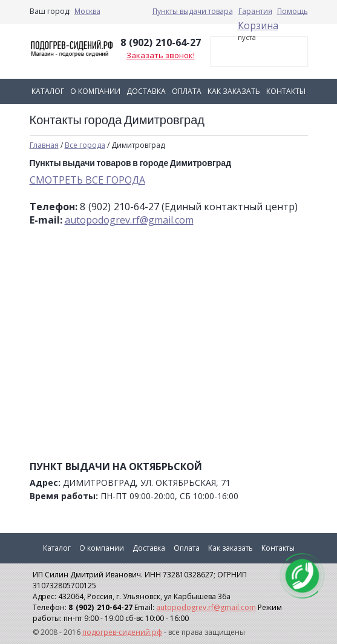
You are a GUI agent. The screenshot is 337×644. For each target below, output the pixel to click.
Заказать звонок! (161, 55)
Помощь (293, 11)
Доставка (146, 91)
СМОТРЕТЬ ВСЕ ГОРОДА (87, 180)
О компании (95, 91)
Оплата (187, 91)
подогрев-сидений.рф (122, 632)
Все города (85, 145)
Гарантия (255, 11)
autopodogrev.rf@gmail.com (129, 220)
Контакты (286, 91)
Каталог (48, 91)
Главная (44, 145)
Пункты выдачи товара (193, 11)
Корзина (258, 25)
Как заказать (234, 91)
